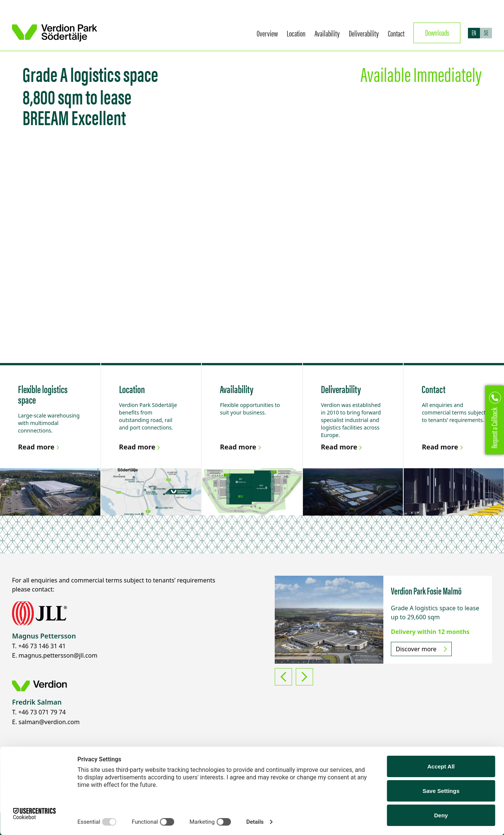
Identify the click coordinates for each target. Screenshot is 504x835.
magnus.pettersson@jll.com (58, 655)
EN (474, 33)
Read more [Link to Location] (141, 447)
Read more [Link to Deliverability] (343, 447)
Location (296, 33)
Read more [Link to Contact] (443, 447)
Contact (396, 33)
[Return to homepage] (55, 33)
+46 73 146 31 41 (42, 646)
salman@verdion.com (49, 722)
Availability (327, 33)
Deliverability (364, 33)
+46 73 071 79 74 (42, 712)
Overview (267, 33)
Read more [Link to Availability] (241, 447)
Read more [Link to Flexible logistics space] (40, 447)
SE (486, 33)
